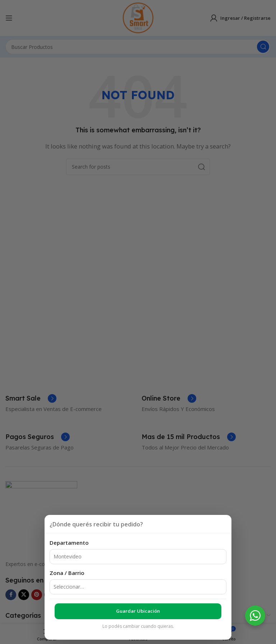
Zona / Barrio (67, 573)
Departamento (69, 543)
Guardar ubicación (138, 611)
